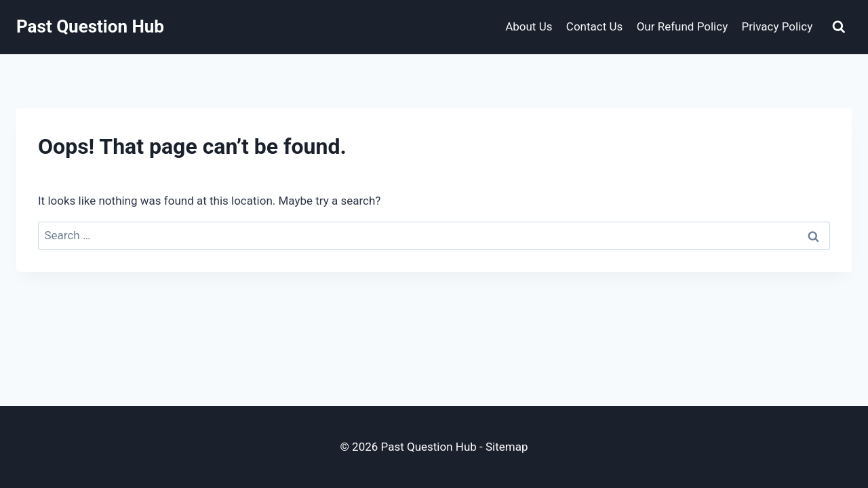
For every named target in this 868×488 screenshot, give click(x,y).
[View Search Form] (839, 27)
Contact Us (594, 26)
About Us (529, 26)
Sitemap (507, 447)
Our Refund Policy (683, 26)
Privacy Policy (777, 26)
